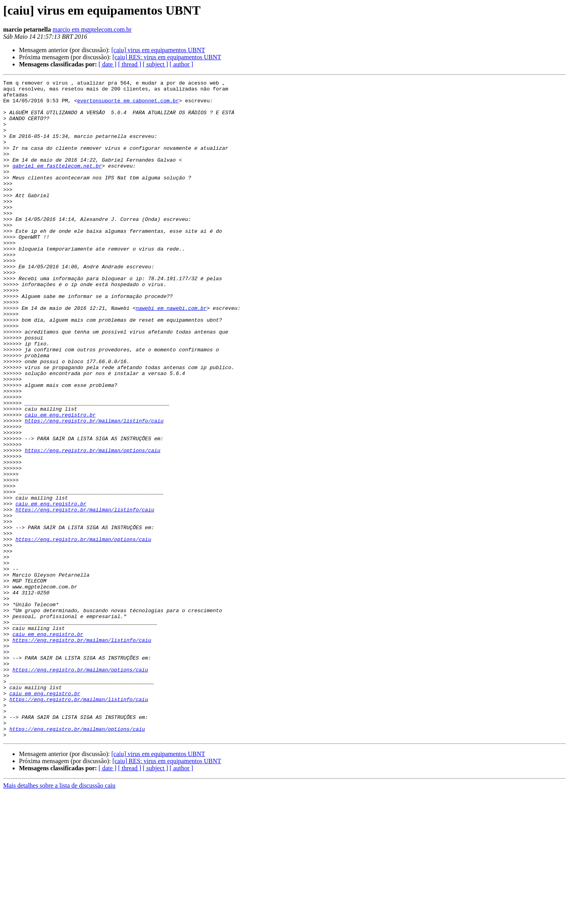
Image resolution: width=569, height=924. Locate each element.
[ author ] (181, 64)
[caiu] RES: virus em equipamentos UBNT (167, 57)
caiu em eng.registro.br (60, 482)
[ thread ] (130, 64)
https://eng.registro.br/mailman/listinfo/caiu (94, 489)
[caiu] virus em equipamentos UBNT (158, 50)
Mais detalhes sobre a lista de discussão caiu (59, 917)
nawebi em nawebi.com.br (171, 354)
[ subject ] (155, 64)
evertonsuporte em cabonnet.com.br (128, 105)
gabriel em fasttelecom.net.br (57, 183)
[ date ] (107, 64)
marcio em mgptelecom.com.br (92, 29)
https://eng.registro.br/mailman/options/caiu (93, 525)
